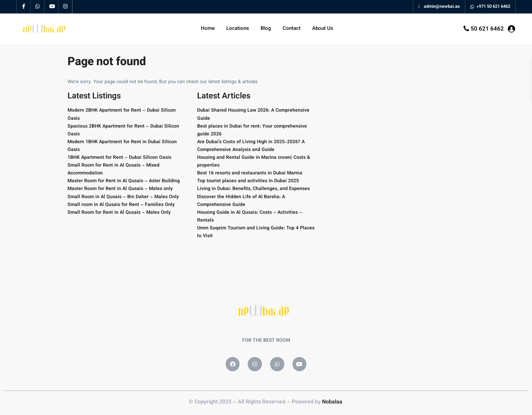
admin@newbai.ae (439, 7)
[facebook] (24, 7)
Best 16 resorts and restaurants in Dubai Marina (250, 173)
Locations (238, 29)
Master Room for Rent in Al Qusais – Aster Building (124, 181)
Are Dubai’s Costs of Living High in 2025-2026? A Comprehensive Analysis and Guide (251, 146)
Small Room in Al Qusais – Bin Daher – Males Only (123, 197)
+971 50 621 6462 (493, 7)
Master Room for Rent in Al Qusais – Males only (120, 189)
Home (208, 29)
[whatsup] (37, 7)
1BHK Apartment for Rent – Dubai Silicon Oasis (119, 158)
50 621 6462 (487, 29)
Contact (292, 29)
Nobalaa (333, 402)
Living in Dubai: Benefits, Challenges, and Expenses (253, 189)
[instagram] (65, 7)
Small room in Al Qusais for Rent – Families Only (121, 205)
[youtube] (51, 7)
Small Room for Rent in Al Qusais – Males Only (119, 213)
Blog (266, 29)
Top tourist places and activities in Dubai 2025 (248, 181)
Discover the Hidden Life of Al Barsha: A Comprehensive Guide (241, 201)
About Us (323, 29)
